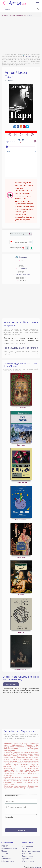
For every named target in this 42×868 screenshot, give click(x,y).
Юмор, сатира (28, 861)
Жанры (4, 851)
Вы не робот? (10, 817)
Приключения (28, 859)
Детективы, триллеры (31, 851)
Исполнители (7, 859)
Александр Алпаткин (21, 275)
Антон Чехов (21, 269)
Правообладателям (9, 848)
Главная (5, 846)
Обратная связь (8, 861)
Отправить (21, 830)
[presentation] (22, 822)
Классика (27, 56)
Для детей (26, 854)
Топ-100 (4, 854)
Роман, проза (28, 856)
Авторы (4, 856)
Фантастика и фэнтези (28, 847)
